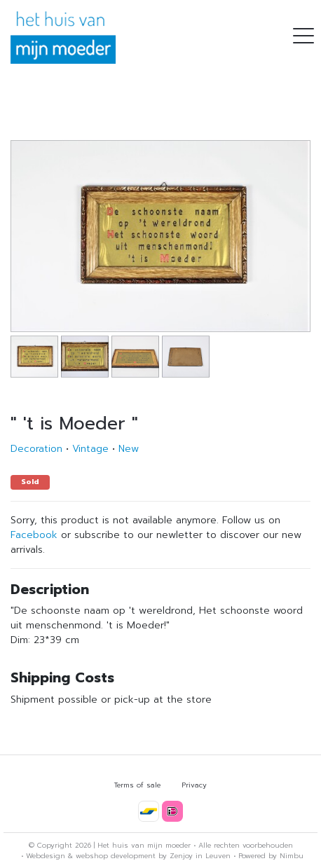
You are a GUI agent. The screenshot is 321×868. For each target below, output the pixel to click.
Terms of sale (137, 785)
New (129, 449)
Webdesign (46, 856)
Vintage (90, 449)
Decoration (36, 449)
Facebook (34, 535)
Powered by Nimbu (271, 856)
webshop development (116, 856)
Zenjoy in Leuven (200, 856)
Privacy (194, 785)
